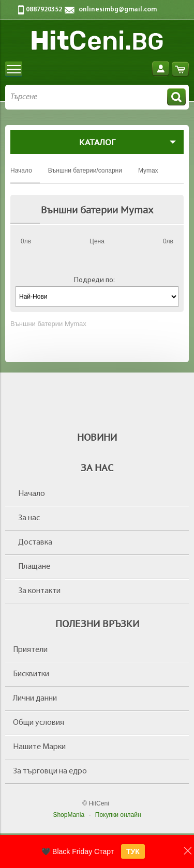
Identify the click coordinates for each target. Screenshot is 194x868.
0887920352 (44, 10)
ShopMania (69, 815)
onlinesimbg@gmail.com (118, 10)
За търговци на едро (50, 771)
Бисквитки (31, 674)
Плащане (34, 567)
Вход (161, 69)
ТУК (133, 851)
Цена (97, 241)
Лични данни (35, 699)
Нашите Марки (39, 747)
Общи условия (39, 723)
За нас (29, 518)
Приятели (30, 650)
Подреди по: (94, 280)
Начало (32, 494)
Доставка (35, 542)
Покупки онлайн (118, 815)
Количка (180, 69)
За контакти (39, 591)
